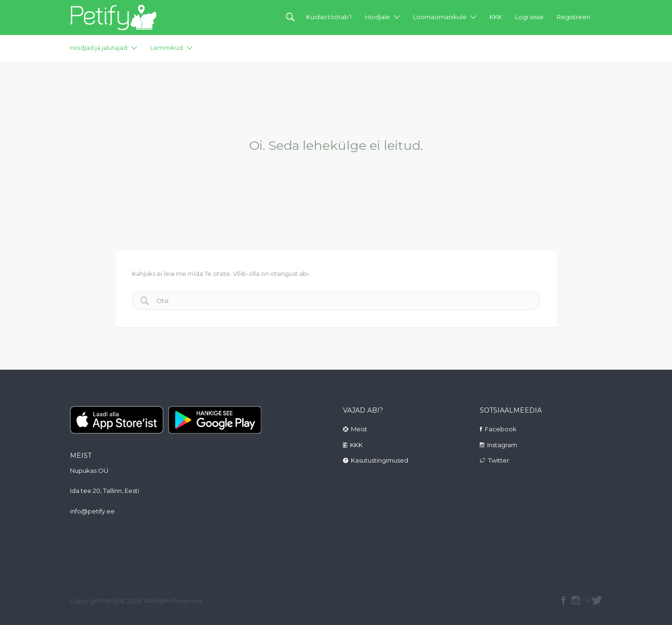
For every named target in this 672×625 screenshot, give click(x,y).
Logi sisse (529, 17)
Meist (359, 429)
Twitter (499, 460)
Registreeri (574, 17)
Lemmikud (167, 48)
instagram (576, 600)
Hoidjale (378, 17)
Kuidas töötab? (329, 17)
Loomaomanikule (440, 17)
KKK (496, 17)
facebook (563, 600)
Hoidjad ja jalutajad (99, 48)
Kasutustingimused (380, 460)
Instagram (502, 445)
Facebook (501, 429)
